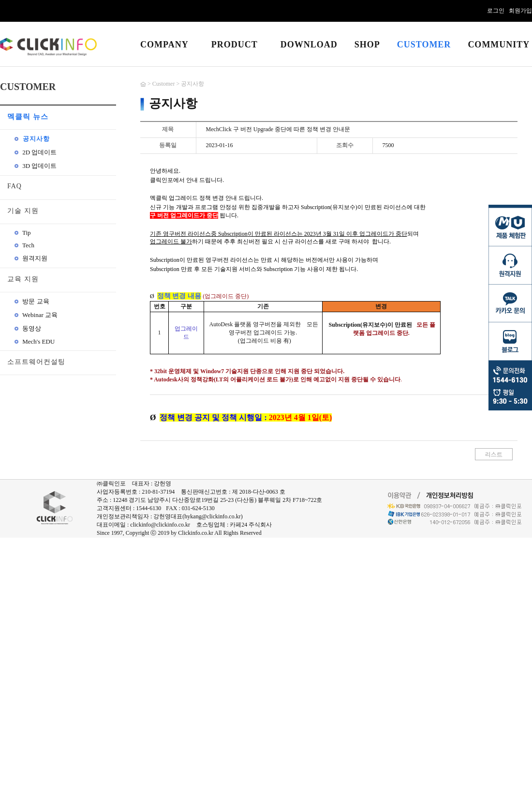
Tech (24, 245)
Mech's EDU (35, 341)
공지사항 (32, 139)
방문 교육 (32, 301)
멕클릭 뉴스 (28, 117)
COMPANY (164, 45)
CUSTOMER (424, 45)
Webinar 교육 (36, 315)
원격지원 (31, 258)
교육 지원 (23, 279)
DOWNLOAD (309, 45)
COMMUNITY (499, 45)
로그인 (496, 11)
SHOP (367, 45)
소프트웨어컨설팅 (36, 362)
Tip (23, 233)
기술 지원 (23, 211)
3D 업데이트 (36, 166)
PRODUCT (235, 45)
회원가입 (520, 11)
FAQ (15, 186)
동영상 (28, 328)
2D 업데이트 (36, 152)
